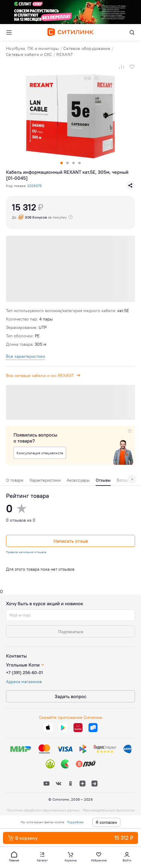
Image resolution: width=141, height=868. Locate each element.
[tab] (15, 482)
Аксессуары (78, 480)
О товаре (15, 480)
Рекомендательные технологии (109, 810)
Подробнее (75, 822)
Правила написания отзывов (26, 552)
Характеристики (45, 480)
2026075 (34, 186)
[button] (14, 856)
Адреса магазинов (24, 682)
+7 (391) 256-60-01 (24, 673)
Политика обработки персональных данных (43, 810)
